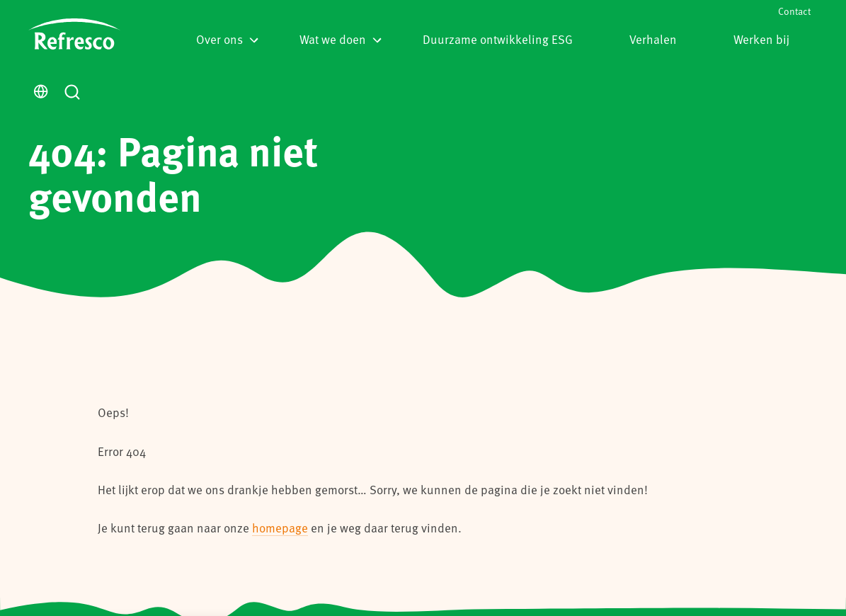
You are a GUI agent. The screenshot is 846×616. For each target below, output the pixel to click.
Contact (794, 11)
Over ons (227, 39)
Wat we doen (341, 39)
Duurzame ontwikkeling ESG (498, 39)
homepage (280, 527)
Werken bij (761, 39)
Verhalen (653, 39)
